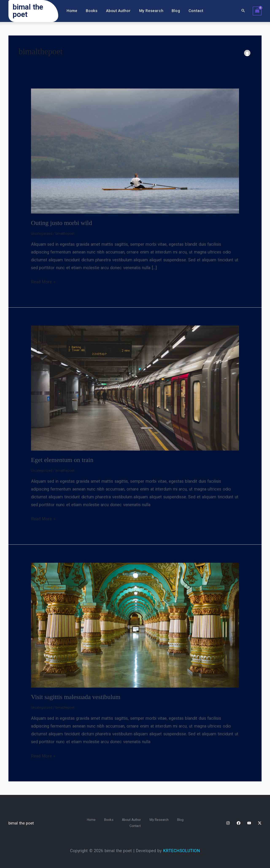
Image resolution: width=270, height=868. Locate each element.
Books (93, 11)
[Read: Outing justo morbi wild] (135, 151)
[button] (243, 11)
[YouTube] (249, 823)
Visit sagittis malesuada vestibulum (76, 697)
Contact (194, 11)
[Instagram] (228, 823)
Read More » (43, 281)
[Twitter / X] (260, 823)
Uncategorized (42, 234)
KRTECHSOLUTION (182, 851)
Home (74, 11)
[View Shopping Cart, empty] (257, 11)
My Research (151, 11)
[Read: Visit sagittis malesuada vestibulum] (135, 625)
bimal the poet (28, 11)
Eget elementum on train (62, 460)
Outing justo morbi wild (61, 223)
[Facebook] (239, 823)
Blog (175, 11)
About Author (119, 11)
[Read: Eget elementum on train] (135, 388)
